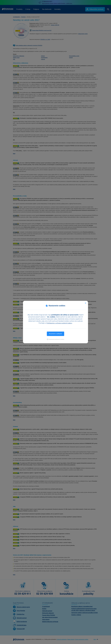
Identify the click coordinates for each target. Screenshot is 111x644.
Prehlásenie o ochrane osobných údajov (59, 323)
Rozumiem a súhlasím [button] (55, 334)
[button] (56, 339)
